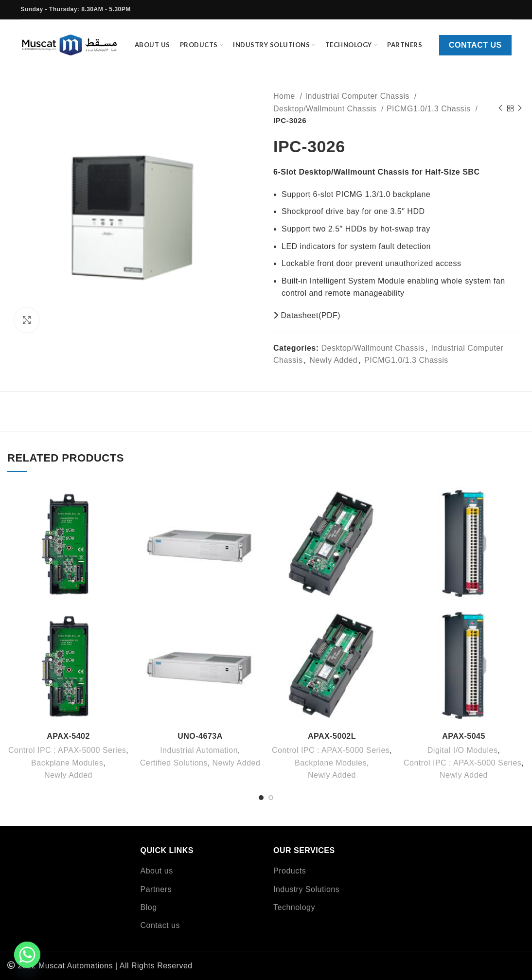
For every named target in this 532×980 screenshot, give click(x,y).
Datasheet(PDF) (307, 315)
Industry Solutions (306, 889)
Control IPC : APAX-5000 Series (67, 750)
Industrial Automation (199, 750)
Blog (149, 907)
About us (157, 871)
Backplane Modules (67, 763)
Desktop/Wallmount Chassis (326, 109)
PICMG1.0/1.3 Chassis (430, 109)
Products (290, 871)
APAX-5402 (68, 736)
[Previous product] (500, 108)
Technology (294, 907)
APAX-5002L (332, 736)
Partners (156, 889)
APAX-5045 (464, 736)
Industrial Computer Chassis (359, 96)
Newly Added (333, 360)
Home (285, 96)
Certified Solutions (174, 763)
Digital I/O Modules (463, 750)
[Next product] (520, 108)
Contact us (475, 45)
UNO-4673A (200, 736)
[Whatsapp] (27, 955)
